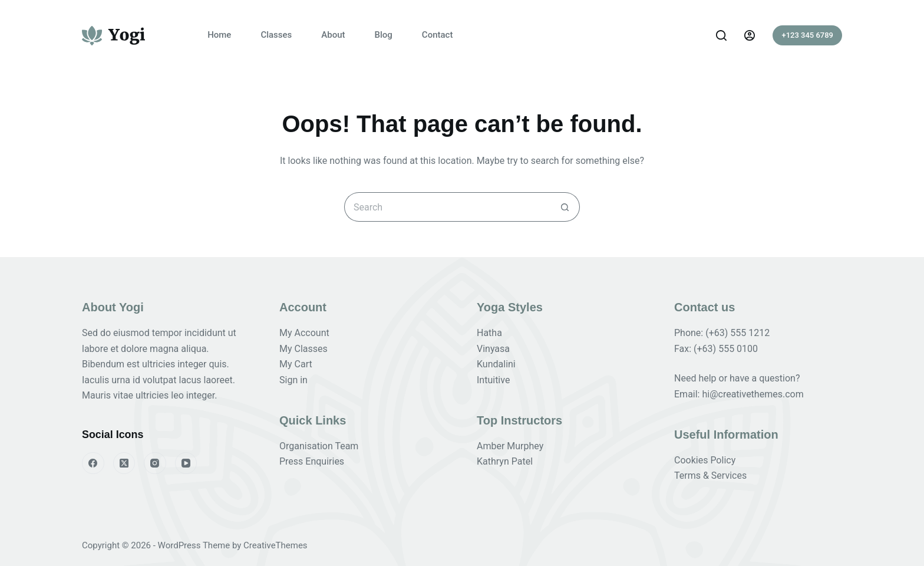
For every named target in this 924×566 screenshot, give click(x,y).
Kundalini (496, 364)
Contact (438, 35)
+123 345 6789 (807, 35)
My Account (304, 333)
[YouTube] (186, 463)
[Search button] (565, 207)
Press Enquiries (312, 461)
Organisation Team (319, 446)
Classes (276, 35)
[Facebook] (93, 463)
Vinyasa (493, 349)
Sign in (293, 380)
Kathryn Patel (505, 461)
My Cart (296, 364)
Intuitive (493, 380)
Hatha (489, 333)
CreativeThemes (275, 545)
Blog (384, 35)
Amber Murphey (510, 446)
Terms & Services (710, 475)
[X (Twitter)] (124, 463)
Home (219, 35)
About (333, 35)
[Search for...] (447, 207)
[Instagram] (155, 463)
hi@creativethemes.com (753, 394)
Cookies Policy (705, 460)
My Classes (303, 349)
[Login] (750, 35)
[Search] (721, 35)
